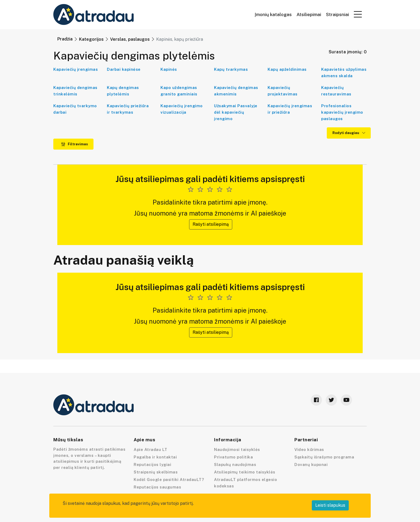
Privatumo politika (233, 457)
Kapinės (169, 69)
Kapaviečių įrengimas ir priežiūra (290, 109)
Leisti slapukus (330, 505)
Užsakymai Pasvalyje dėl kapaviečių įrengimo (236, 112)
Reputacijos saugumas (157, 487)
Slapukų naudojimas (235, 464)
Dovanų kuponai (311, 464)
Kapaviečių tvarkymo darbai (75, 109)
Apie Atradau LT (151, 449)
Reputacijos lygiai (152, 464)
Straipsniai (337, 15)
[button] (358, 14)
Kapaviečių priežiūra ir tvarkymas (128, 109)
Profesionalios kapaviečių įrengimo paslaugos (342, 112)
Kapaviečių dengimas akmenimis (236, 91)
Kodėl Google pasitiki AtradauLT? (169, 480)
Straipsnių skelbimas (156, 472)
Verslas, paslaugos (130, 39)
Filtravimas (74, 144)
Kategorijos (91, 39)
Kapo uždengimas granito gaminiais (179, 91)
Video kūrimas (309, 449)
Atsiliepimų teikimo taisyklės (245, 472)
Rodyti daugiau (349, 133)
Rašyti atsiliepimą (211, 224)
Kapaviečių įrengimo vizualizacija (182, 109)
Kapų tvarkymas (231, 69)
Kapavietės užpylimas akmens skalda (344, 73)
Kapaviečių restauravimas (336, 91)
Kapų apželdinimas (287, 69)
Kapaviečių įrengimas (76, 69)
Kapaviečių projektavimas (283, 91)
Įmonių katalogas (273, 15)
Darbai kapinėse (124, 69)
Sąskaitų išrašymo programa (324, 457)
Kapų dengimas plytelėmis (123, 91)
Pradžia (65, 39)
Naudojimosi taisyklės (237, 449)
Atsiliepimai (309, 15)
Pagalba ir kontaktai (155, 457)
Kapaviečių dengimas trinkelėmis (75, 91)
